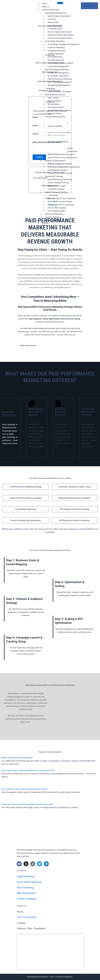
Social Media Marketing (29, 882)
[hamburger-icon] (60, 3)
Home (44, 4)
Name (36, 118)
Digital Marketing (26, 876)
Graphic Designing (26, 899)
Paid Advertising (25, 888)
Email (36, 126)
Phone (36, 135)
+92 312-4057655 (27, 917)
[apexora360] (50, 952)
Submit (39, 158)
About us (46, 7)
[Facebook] (50, 206)
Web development (26, 893)
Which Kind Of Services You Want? (47, 143)
